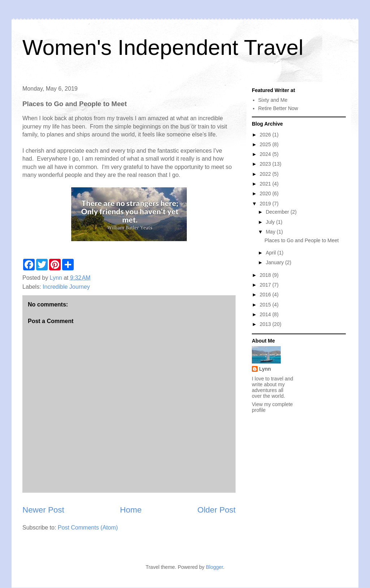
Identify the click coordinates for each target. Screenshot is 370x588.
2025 (266, 144)
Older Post (216, 510)
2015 (266, 305)
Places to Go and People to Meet (302, 240)
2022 (266, 174)
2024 (266, 154)
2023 (266, 164)
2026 (266, 135)
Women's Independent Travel (163, 47)
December (278, 212)
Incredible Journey (66, 287)
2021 (266, 184)
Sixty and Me (273, 100)
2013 (266, 324)
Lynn (265, 369)
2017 (266, 285)
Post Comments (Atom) (88, 528)
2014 (266, 314)
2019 (266, 204)
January (275, 262)
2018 (266, 275)
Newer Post (43, 510)
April (271, 253)
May (271, 232)
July (271, 222)
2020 (266, 193)
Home (131, 510)
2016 (266, 295)
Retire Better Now (278, 108)
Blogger (214, 567)
